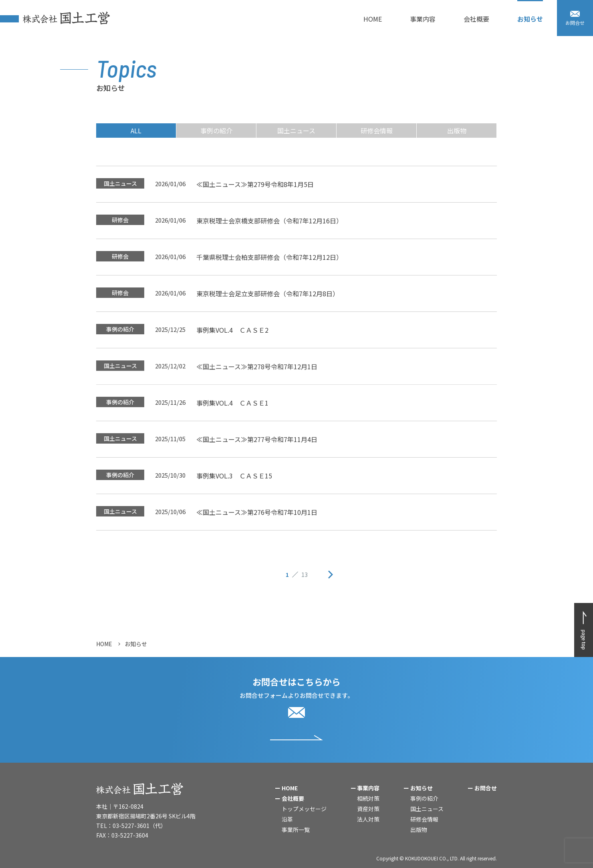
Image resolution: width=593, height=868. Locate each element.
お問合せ (486, 788)
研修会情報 (377, 131)
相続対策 (368, 798)
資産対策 (368, 809)
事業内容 (368, 788)
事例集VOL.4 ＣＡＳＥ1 (232, 403)
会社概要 (293, 798)
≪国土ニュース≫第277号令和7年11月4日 (257, 440)
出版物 (457, 131)
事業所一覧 (296, 830)
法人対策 (368, 819)
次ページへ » (331, 575)
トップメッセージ (304, 809)
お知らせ (422, 788)
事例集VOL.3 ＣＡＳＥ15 (234, 476)
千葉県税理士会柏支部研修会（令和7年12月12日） (269, 265)
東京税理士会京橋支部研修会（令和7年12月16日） (269, 223)
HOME (104, 644)
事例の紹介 (216, 131)
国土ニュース (296, 131)
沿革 (287, 819)
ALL (136, 131)
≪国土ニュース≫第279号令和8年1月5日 (255, 185)
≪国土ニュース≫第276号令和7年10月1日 (257, 512)
